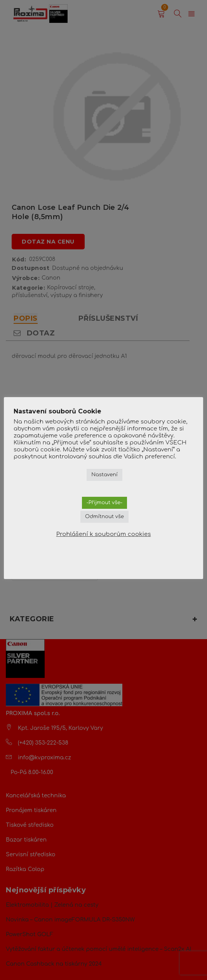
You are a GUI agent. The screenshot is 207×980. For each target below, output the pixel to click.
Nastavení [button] (104, 475)
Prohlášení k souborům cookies (104, 534)
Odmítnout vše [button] (104, 517)
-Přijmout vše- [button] (105, 503)
